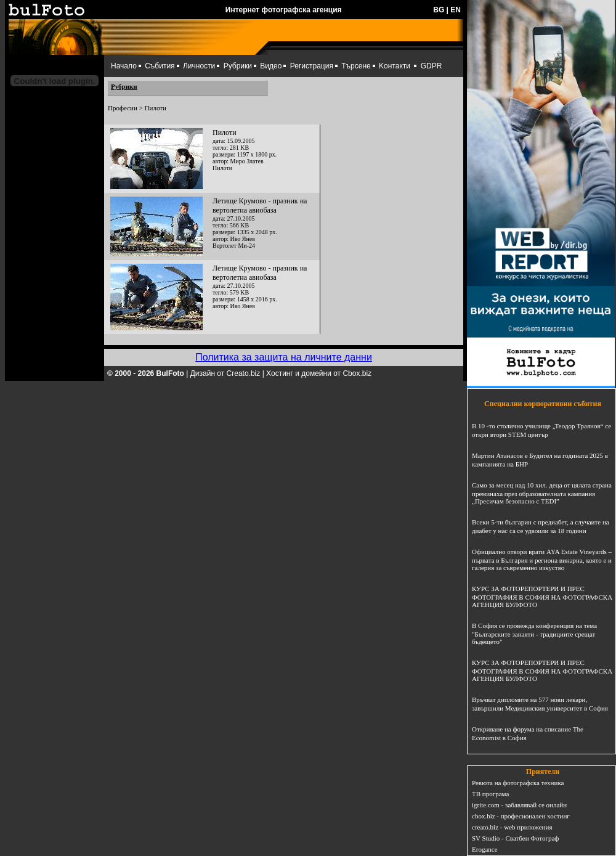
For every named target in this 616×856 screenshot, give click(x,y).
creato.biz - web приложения (512, 827)
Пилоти (225, 132)
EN (456, 10)
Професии (123, 108)
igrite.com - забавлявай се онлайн (519, 805)
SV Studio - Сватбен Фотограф (516, 838)
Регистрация (312, 66)
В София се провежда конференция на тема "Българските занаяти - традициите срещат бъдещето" (534, 634)
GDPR (432, 66)
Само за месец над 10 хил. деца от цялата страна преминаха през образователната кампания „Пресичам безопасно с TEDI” (542, 493)
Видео (271, 66)
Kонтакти (395, 66)
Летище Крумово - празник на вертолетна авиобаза (260, 206)
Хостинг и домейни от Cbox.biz (319, 373)
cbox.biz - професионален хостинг (521, 816)
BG (439, 10)
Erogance (485, 849)
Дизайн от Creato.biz (225, 373)
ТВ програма (490, 794)
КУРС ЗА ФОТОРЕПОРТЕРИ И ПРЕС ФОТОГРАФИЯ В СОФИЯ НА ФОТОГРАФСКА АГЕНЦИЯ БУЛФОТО (542, 597)
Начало (124, 66)
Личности (199, 66)
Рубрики (238, 66)
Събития (160, 66)
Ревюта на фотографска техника (518, 783)
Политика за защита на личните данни (284, 357)
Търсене (356, 66)
